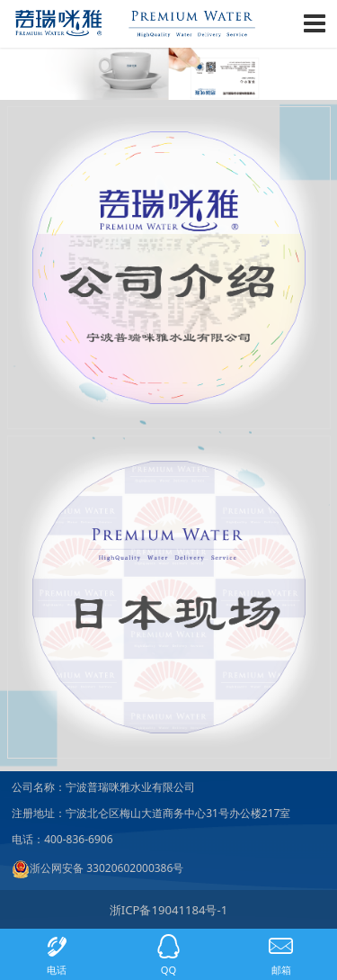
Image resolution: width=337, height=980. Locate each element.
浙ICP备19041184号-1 (168, 910)
